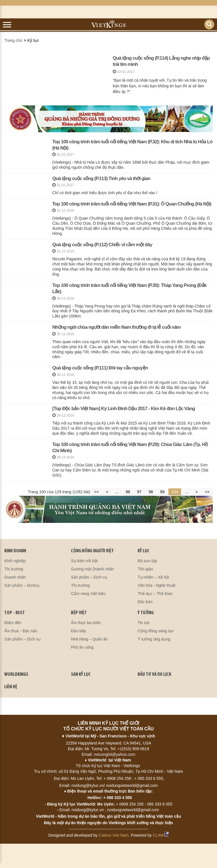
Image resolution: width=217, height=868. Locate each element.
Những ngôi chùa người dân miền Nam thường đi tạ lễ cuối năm (116, 327)
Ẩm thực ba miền (86, 623)
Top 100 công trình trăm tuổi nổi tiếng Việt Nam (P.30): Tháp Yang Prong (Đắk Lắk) (129, 288)
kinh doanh (15, 551)
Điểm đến (13, 623)
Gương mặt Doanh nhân (92, 569)
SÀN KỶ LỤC (81, 675)
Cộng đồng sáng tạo (156, 631)
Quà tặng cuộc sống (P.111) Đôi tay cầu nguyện (100, 368)
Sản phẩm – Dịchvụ (22, 585)
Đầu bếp (78, 631)
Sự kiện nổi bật (84, 561)
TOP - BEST (15, 613)
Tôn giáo (145, 569)
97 (139, 492)
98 (151, 492)
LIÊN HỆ (11, 687)
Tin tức (144, 623)
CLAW (161, 835)
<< (97, 492)
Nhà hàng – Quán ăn (89, 639)
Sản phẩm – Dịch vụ (89, 577)
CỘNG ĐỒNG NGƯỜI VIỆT (92, 551)
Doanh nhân (15, 577)
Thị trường (14, 569)
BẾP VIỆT (79, 613)
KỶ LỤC (144, 551)
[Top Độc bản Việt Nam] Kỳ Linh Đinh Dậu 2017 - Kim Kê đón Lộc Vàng (124, 409)
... (117, 492)
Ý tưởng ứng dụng (154, 639)
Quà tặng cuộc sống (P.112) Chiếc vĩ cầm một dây (102, 245)
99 (162, 492)
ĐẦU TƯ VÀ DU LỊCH (154, 675)
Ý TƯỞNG (146, 613)
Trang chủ (13, 40)
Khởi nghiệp (15, 561)
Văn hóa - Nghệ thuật (157, 585)
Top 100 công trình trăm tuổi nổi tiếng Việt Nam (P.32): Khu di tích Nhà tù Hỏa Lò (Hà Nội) (132, 145)
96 (128, 492)
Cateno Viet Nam (114, 835)
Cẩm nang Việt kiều (88, 594)
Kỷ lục (33, 40)
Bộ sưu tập (147, 561)
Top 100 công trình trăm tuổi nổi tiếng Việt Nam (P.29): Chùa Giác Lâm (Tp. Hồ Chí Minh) (130, 448)
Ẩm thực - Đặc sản (21, 631)
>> (207, 492)
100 (175, 492)
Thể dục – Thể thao (155, 594)
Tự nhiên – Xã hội (153, 577)
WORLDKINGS (16, 675)
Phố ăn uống (82, 647)
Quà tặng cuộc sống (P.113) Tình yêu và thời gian (101, 178)
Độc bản (145, 602)
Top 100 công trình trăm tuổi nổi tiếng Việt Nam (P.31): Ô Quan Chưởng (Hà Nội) (132, 204)
